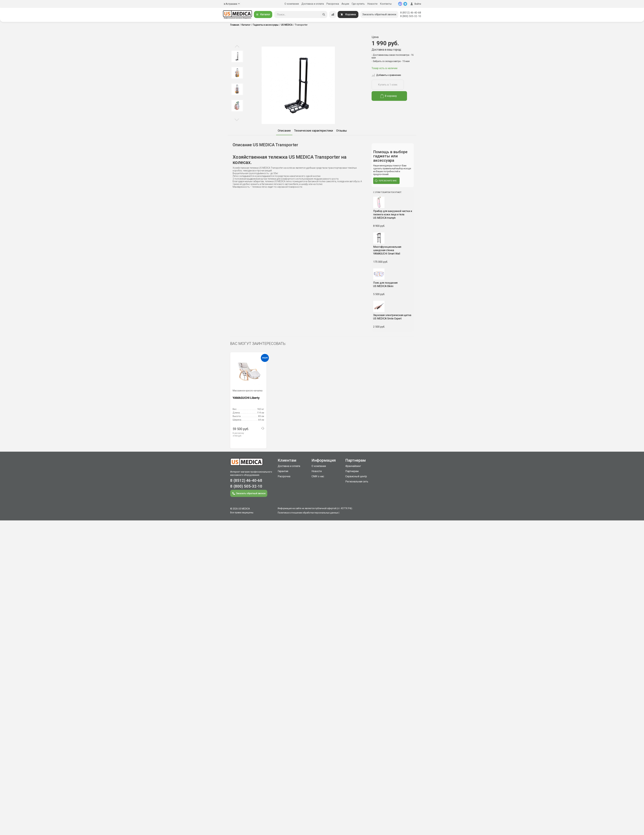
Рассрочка (333, 4)
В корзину (389, 96)
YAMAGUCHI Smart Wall (393, 250)
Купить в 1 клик (388, 85)
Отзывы (342, 131)
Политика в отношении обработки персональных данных (308, 513)
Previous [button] (237, 47)
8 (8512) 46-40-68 (411, 13)
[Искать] (324, 14)
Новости (372, 4)
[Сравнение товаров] (333, 14)
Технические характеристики (313, 131)
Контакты (386, 4)
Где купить (358, 4)
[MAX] (400, 4)
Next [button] (237, 120)
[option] (237, 56)
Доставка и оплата (313, 4)
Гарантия (283, 471)
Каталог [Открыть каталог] (263, 14)
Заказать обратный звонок (379, 14)
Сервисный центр (356, 476)
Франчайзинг (353, 466)
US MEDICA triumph (393, 214)
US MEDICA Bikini (393, 284)
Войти (415, 4)
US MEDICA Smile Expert (393, 317)
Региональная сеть (357, 482)
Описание (284, 131)
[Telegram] (405, 4)
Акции (345, 4)
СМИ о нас (318, 476)
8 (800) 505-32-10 (411, 16)
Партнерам (352, 471)
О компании (292, 4)
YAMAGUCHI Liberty (246, 398)
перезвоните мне (386, 181)
